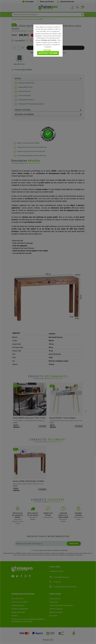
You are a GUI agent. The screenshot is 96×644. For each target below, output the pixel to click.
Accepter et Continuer (48, 53)
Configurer (47, 50)
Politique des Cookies (49, 40)
